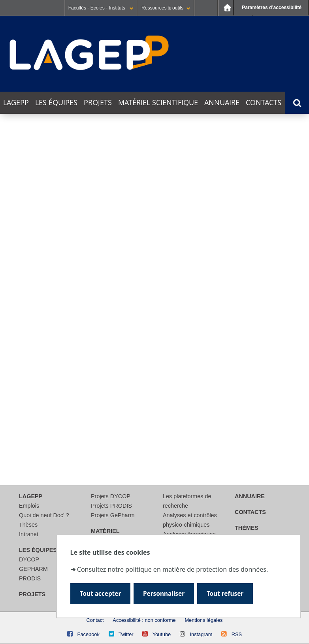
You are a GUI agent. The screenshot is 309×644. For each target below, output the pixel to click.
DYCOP (29, 559)
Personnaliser (164, 594)
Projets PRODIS (111, 506)
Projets (98, 103)
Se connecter (206, 8)
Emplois (29, 506)
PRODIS (30, 578)
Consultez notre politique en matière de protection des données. (172, 569)
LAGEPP (16, 103)
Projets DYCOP (111, 496)
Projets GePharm (113, 515)
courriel (161, 436)
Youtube (162, 634)
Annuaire (222, 103)
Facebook (89, 634)
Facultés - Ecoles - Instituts (101, 8)
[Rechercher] (100, 409)
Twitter (126, 634)
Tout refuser (225, 594)
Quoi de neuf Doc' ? (44, 515)
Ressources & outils (166, 8)
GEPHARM (33, 569)
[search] (100, 390)
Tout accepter (101, 594)
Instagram (201, 634)
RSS (237, 634)
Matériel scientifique (158, 103)
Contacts (264, 103)
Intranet (29, 534)
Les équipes (56, 103)
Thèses (28, 525)
